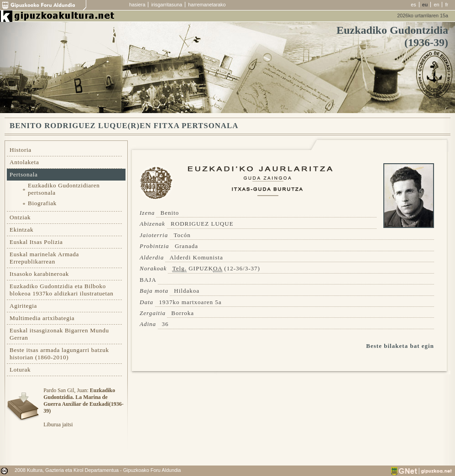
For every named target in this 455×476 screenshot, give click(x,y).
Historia (21, 150)
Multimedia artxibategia (42, 318)
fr (447, 5)
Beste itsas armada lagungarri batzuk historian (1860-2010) (59, 354)
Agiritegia (23, 306)
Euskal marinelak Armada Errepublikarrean (44, 258)
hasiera (137, 5)
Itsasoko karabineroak (39, 274)
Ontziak (20, 217)
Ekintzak (21, 230)
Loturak (20, 370)
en (436, 5)
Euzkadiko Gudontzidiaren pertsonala (64, 189)
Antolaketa (24, 162)
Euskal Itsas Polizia (36, 242)
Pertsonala (24, 174)
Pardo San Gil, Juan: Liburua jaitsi (83, 407)
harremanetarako (207, 5)
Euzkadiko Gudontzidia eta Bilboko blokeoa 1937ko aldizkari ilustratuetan (62, 290)
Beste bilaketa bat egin (400, 346)
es (413, 5)
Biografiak (42, 203)
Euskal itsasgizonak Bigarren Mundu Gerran (59, 334)
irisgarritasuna (167, 5)
